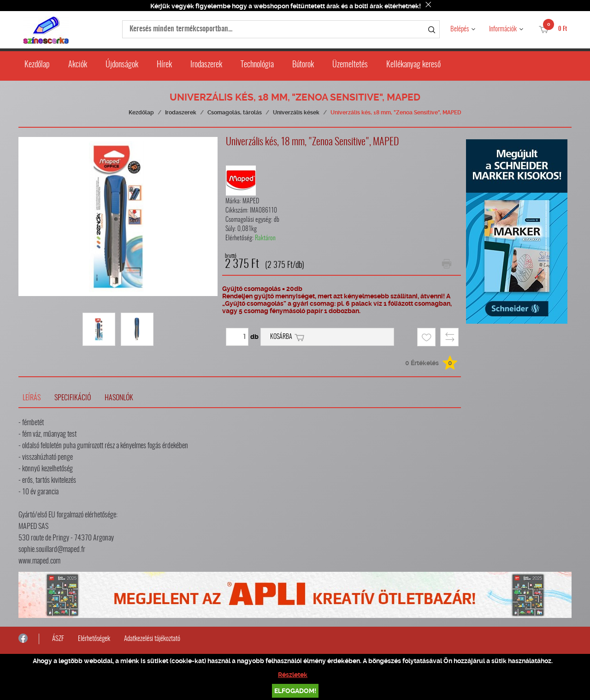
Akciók (78, 65)
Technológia (257, 65)
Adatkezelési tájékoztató (152, 639)
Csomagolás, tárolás (235, 113)
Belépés (460, 29)
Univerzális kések (296, 113)
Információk (503, 29)
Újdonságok (122, 65)
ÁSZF (58, 639)
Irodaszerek (206, 65)
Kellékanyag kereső (413, 65)
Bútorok (303, 65)
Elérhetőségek (94, 639)
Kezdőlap (37, 65)
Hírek (164, 65)
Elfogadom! (295, 691)
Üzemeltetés (350, 65)
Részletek (293, 675)
